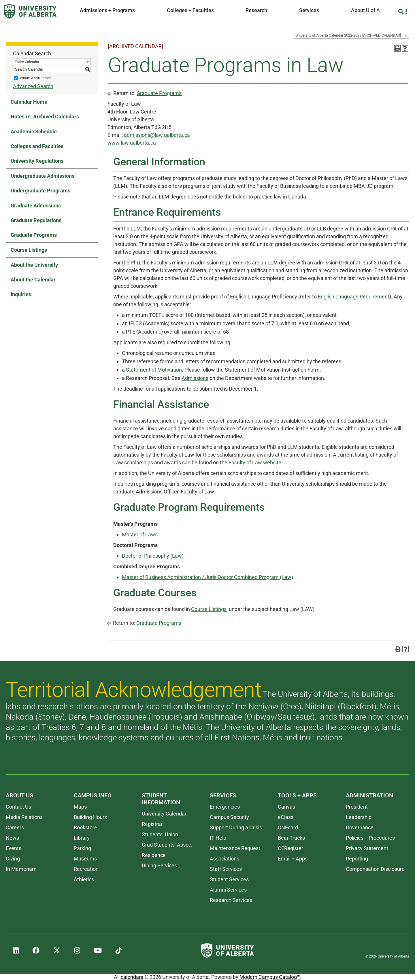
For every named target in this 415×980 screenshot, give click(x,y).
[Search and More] (402, 12)
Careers (15, 827)
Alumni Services (228, 890)
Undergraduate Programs (40, 191)
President (357, 807)
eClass (286, 817)
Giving (13, 859)
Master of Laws (140, 535)
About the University (34, 265)
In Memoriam (21, 869)
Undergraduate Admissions (43, 176)
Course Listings (29, 250)
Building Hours (90, 817)
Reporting (357, 859)
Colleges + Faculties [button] (190, 10)
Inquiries (21, 294)
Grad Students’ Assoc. (167, 845)
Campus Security (229, 817)
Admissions (195, 378)
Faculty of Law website (255, 462)
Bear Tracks (291, 838)
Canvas (286, 807)
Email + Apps (293, 859)
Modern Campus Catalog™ (270, 977)
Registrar (152, 824)
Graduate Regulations (36, 220)
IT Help (218, 838)
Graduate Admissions (36, 206)
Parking (82, 848)
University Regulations (37, 161)
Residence (154, 855)
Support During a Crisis (236, 827)
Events (14, 848)
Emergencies (225, 807)
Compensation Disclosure (375, 869)
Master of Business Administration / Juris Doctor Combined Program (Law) (207, 577)
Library (82, 838)
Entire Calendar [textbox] (27, 62)
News (12, 838)
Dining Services (159, 865)
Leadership (359, 817)
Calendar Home (29, 102)
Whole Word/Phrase (36, 78)
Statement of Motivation (154, 370)
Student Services (229, 879)
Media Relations (24, 817)
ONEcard (288, 827)
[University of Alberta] (30, 12)
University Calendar (164, 814)
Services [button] (309, 10)
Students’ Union (160, 834)
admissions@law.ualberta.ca (157, 135)
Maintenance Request (235, 848)
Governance (360, 827)
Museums (85, 859)
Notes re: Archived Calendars (45, 117)
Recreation (86, 869)
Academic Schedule (34, 132)
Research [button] (256, 10)
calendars (132, 977)
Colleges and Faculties (37, 146)
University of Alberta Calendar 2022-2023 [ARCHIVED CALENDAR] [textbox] (348, 35)
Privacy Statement (367, 848)
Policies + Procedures (370, 838)
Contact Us (18, 807)
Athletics (84, 879)
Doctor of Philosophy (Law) (153, 556)
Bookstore (85, 827)
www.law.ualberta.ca (132, 143)
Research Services (231, 900)
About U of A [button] (365, 10)
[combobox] (351, 35)
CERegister (290, 848)
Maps (80, 807)
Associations (225, 859)
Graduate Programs (34, 235)
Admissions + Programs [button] (107, 10)
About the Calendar (33, 280)
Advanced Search (33, 86)
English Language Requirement (354, 297)
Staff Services (226, 869)
